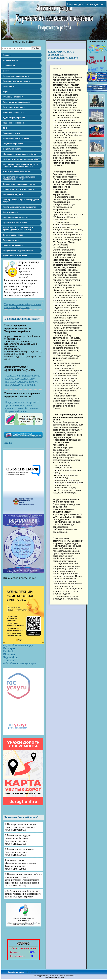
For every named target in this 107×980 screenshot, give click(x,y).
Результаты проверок (13, 144)
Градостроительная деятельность (19, 189)
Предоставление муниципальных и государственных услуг (19, 178)
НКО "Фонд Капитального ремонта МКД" (22, 159)
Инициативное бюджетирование (18, 250)
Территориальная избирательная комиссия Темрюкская (23, 306)
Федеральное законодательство (23, 376)
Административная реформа (16, 102)
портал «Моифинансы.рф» (18, 645)
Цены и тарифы (10, 212)
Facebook (8, 651)
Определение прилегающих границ (19, 184)
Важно (8, 443)
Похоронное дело (11, 240)
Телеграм (8, 660)
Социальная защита (12, 149)
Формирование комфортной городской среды (21, 201)
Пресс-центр (9, 86)
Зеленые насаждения (13, 245)
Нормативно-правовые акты (16, 76)
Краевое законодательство (20, 379)
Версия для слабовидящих (86, 4)
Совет (6, 71)
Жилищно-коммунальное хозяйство (19, 154)
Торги (6, 92)
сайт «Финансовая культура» (20, 663)
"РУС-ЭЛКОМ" (32, 972)
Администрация (10, 60)
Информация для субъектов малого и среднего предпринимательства (20, 165)
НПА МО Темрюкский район (21, 382)
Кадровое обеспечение (14, 123)
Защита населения (11, 133)
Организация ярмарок (13, 235)
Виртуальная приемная (14, 107)
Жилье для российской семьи (17, 172)
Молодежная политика (13, 112)
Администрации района (14, 118)
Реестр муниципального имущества (19, 207)
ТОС (5, 128)
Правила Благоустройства (15, 222)
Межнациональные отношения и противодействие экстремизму (18, 229)
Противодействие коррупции (16, 81)
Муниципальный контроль (15, 256)
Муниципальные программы (16, 138)
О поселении (9, 66)
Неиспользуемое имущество (16, 217)
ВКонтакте (9, 654)
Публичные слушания (13, 97)
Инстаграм (9, 648)
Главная (7, 55)
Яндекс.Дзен (10, 657)
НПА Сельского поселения (20, 385)
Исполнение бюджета (13, 194)
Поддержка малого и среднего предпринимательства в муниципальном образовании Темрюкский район (22, 407)
